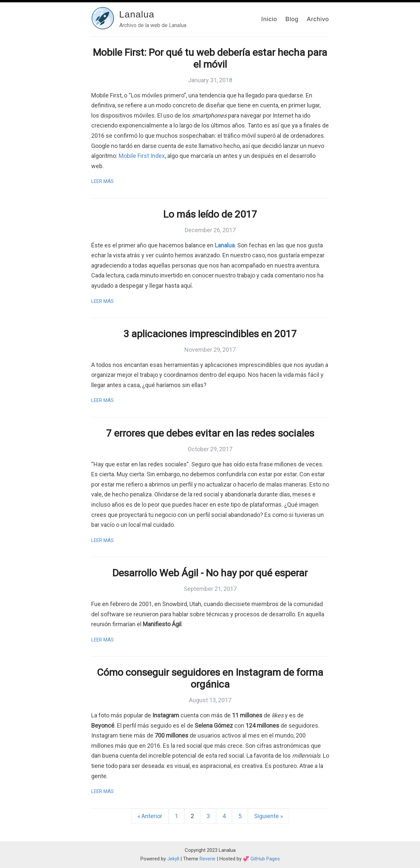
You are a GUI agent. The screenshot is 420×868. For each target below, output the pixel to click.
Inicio (269, 19)
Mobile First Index (142, 156)
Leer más (102, 181)
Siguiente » (268, 816)
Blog (292, 19)
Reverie (208, 859)
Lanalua (137, 14)
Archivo (318, 19)
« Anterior (150, 816)
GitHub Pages (265, 859)
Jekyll (173, 859)
